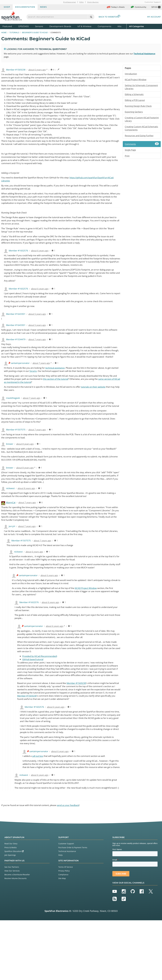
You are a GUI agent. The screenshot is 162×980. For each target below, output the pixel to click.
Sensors (39, 26)
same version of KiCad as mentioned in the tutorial (31, 414)
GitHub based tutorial (34, 705)
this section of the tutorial (69, 411)
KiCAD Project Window (93, 632)
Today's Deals (116, 7)
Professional (70, 2)
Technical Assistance (67, 911)
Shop (7, 7)
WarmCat (11, 544)
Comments (142, 146)
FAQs (60, 915)
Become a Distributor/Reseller (17, 934)
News (43, 7)
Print (127, 158)
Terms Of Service (66, 927)
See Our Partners (12, 927)
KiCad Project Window (137, 80)
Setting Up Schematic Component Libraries (136, 88)
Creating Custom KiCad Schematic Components (137, 130)
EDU (82, 2)
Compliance (63, 934)
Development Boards (60, 26)
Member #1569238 (81, 730)
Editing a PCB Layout (136, 101)
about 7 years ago (39, 367)
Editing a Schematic (135, 95)
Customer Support (153, 2)
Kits (119, 26)
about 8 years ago (26, 484)
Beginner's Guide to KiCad (35, 33)
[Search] (91, 17)
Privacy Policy (64, 930)
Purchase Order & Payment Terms (73, 907)
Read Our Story (11, 903)
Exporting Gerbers (134, 113)
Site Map (62, 938)
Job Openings (10, 915)
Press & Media (11, 907)
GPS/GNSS (23, 26)
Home (4, 33)
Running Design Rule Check (139, 107)
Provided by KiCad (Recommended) (41, 702)
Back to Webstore (109, 17)
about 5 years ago (39, 338)
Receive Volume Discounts (16, 938)
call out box (39, 808)
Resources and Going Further (140, 137)
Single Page (131, 152)
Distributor (93, 2)
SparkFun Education (14, 911)
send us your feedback (74, 865)
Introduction (131, 74)
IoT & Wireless (84, 26)
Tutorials (14, 33)
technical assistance (60, 399)
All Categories (136, 26)
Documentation (25, 7)
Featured (10, 26)
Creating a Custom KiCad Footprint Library (138, 121)
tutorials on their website (102, 419)
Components (104, 26)
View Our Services (12, 930)
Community (138, 7)
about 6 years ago (39, 70)
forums (48, 403)
